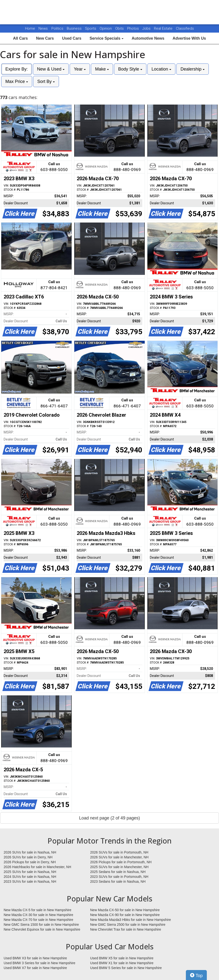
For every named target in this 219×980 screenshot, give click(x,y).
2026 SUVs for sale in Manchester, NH (119, 857)
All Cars (20, 38)
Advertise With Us (189, 38)
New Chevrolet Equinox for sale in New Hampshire (42, 929)
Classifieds (185, 28)
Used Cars (72, 38)
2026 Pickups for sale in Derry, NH (30, 862)
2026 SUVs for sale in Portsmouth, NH (119, 852)
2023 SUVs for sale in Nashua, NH (30, 881)
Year (80, 69)
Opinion (106, 28)
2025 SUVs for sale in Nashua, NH (30, 872)
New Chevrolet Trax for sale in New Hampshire (126, 929)
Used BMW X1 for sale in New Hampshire (122, 963)
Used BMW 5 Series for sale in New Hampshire (126, 968)
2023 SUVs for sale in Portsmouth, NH (119, 877)
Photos (133, 28)
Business (75, 28)
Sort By (46, 81)
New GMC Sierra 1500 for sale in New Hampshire (41, 925)
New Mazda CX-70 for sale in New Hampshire (38, 920)
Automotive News (148, 38)
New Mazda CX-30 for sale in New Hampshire (38, 915)
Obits (120, 28)
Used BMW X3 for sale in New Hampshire (35, 958)
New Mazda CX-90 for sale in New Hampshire (125, 915)
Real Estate (164, 28)
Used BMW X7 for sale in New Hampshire (35, 968)
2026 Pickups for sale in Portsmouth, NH (121, 862)
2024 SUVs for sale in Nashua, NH (30, 877)
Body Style (130, 69)
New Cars (45, 38)
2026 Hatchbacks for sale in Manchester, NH (37, 867)
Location (161, 69)
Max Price (17, 81)
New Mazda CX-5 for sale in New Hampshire (38, 910)
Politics (57, 28)
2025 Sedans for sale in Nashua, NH (118, 872)
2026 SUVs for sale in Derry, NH (28, 857)
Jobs (147, 28)
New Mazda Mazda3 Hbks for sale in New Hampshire (130, 920)
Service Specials (107, 38)
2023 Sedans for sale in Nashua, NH (118, 881)
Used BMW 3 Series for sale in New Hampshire (39, 963)
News (43, 28)
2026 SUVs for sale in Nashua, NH (30, 852)
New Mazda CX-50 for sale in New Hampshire (125, 910)
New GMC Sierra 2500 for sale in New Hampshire (128, 925)
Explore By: (17, 69)
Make (102, 69)
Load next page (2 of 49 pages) (109, 818)
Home (30, 28)
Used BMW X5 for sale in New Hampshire (122, 958)
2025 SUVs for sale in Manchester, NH (119, 867)
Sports (91, 28)
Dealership (193, 69)
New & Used (51, 69)
